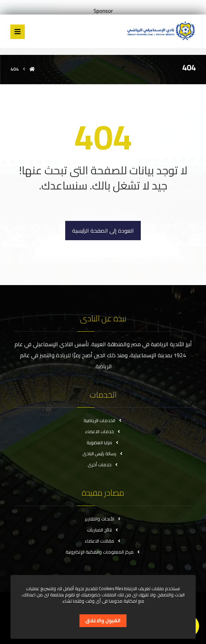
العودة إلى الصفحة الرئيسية (103, 231)
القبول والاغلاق (103, 621)
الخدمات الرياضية (103, 420)
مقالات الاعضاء (103, 541)
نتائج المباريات (103, 530)
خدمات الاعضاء (103, 431)
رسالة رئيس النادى (103, 453)
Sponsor (103, 11)
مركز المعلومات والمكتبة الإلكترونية (103, 552)
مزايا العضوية (103, 442)
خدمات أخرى (103, 465)
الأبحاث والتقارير (103, 519)
